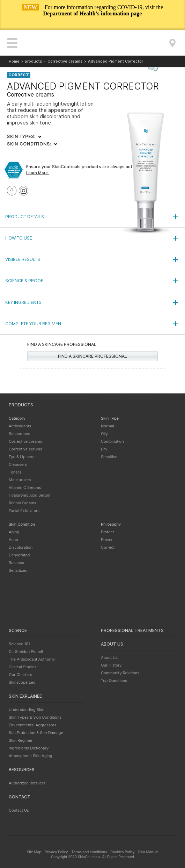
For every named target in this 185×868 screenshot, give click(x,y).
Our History (111, 665)
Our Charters (20, 675)
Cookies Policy (122, 852)
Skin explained (26, 696)
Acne (13, 540)
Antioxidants (20, 426)
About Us (109, 657)
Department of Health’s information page (93, 13)
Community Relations (120, 673)
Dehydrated (19, 555)
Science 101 (19, 644)
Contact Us (19, 810)
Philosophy (111, 524)
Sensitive (109, 457)
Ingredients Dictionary (29, 748)
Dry (104, 449)
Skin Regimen (21, 740)
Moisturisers (20, 480)
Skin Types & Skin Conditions (35, 717)
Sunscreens (19, 434)
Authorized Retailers (27, 783)
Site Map (34, 852)
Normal (108, 426)
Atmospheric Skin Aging (31, 756)
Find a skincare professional (92, 356)
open (12, 43)
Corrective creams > (67, 61)
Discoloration (21, 547)
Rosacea (16, 563)
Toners (15, 472)
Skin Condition (22, 524)
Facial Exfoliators (24, 511)
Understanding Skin (27, 710)
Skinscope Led (22, 682)
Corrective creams (25, 441)
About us (112, 644)
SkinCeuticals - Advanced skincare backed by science (93, 43)
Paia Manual (148, 852)
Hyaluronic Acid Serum (29, 495)
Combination (112, 441)
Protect (107, 532)
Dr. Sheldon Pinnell (26, 652)
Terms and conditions (89, 852)
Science (18, 630)
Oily (104, 434)
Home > (16, 61)
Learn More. (38, 173)
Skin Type (110, 418)
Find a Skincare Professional (172, 43)
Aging (14, 532)
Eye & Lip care (22, 457)
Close (172, 22)
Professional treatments (132, 630)
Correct (108, 547)
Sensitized (18, 570)
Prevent (108, 540)
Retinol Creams (23, 503)
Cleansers (18, 464)
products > (35, 61)
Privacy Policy (56, 852)
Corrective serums (25, 449)
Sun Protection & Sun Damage (36, 733)
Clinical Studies (23, 667)
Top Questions (114, 681)
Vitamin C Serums (25, 488)
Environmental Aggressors (33, 725)
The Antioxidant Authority (32, 659)
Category (17, 418)
